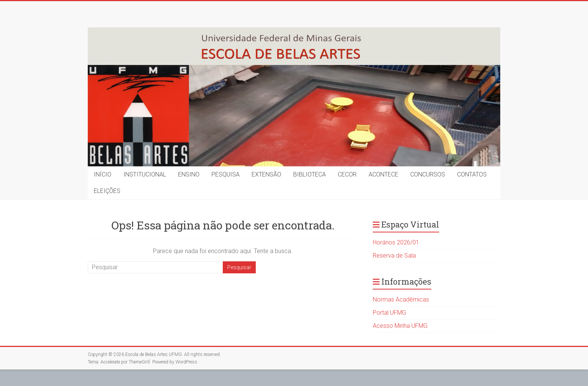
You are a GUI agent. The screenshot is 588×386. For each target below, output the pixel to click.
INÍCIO (103, 174)
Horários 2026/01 (396, 242)
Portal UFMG (389, 313)
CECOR (347, 174)
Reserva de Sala (394, 256)
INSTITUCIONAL (145, 174)
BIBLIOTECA (310, 174)
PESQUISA (226, 174)
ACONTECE (383, 174)
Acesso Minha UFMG (400, 326)
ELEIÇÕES (107, 191)
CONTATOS (472, 174)
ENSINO (189, 174)
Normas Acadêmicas (401, 299)
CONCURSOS (428, 174)
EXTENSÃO (266, 174)
